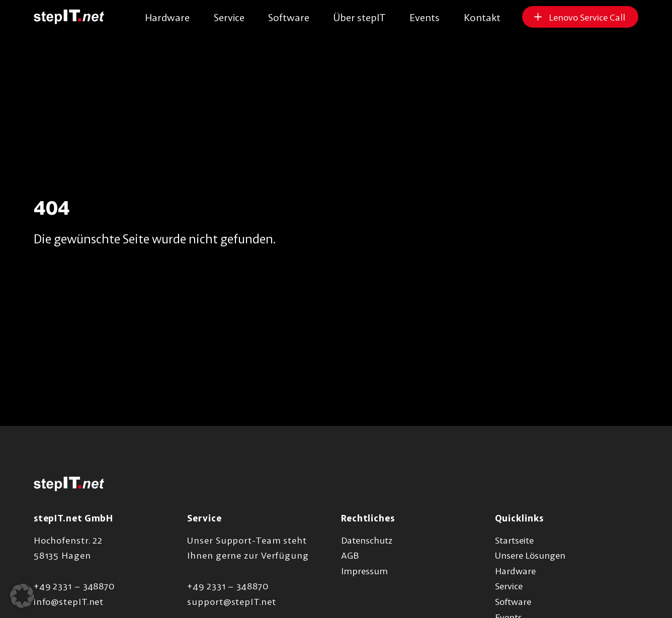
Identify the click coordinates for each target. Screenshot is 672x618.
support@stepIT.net (231, 601)
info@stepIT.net (69, 601)
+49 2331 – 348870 (74, 586)
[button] (22, 596)
